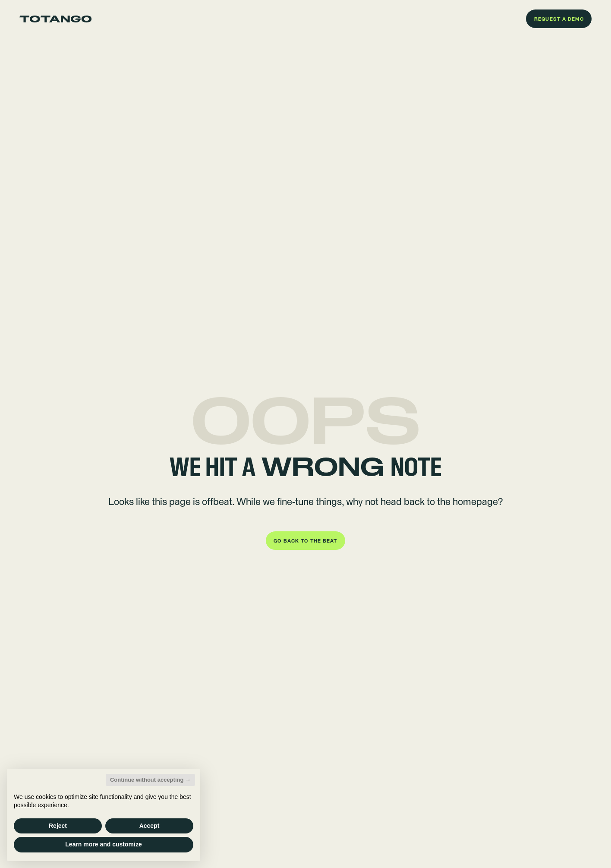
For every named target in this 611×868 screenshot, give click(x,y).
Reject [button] (58, 826)
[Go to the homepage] (56, 19)
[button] (559, 19)
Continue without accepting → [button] (150, 780)
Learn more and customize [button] (103, 844)
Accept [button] (150, 826)
